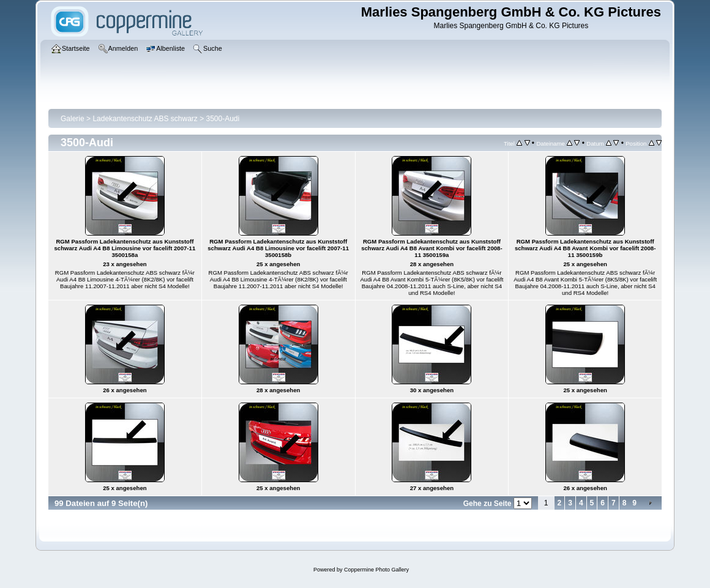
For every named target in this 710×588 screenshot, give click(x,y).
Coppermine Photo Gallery (376, 570)
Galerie (73, 119)
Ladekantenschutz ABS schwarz (145, 119)
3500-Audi (223, 119)
